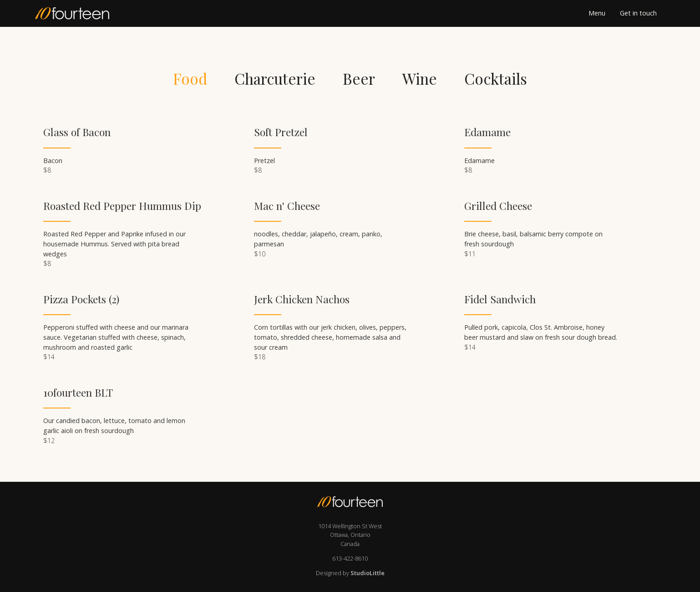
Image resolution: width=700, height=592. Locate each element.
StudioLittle (368, 573)
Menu (597, 13)
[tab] (190, 79)
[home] (87, 13)
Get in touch (638, 13)
